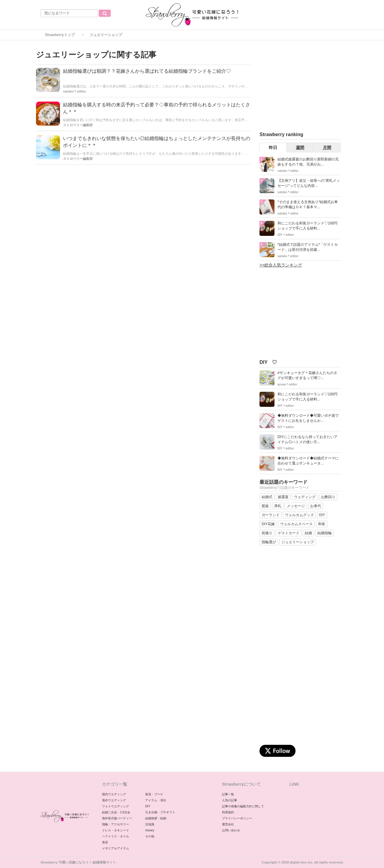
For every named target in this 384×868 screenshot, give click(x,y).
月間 (327, 148)
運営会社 (228, 824)
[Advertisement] (304, 87)
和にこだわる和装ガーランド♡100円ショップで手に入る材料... (307, 226)
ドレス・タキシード (115, 830)
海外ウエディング (114, 800)
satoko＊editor (75, 91)
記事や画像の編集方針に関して (243, 806)
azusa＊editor (287, 384)
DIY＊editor (286, 235)
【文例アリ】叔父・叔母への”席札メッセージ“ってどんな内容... (309, 183)
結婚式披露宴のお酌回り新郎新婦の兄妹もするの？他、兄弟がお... (308, 162)
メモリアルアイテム (115, 848)
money (150, 830)
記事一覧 (228, 794)
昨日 (273, 148)
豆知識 (150, 824)
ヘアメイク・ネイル (115, 836)
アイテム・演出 (156, 800)
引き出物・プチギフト (160, 812)
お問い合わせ (231, 830)
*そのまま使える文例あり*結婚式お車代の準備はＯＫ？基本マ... (308, 204)
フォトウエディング (115, 806)
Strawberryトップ (60, 35)
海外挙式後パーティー (117, 818)
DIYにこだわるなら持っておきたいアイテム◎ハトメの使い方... (307, 439)
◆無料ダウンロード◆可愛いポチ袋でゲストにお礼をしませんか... (308, 418)
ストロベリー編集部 (78, 125)
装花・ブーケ (154, 794)
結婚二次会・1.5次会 (116, 812)
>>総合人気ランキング (281, 265)
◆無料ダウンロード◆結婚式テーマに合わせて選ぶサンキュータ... (308, 461)
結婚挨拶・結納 (156, 818)
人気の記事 (229, 800)
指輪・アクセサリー (115, 824)
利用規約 (228, 812)
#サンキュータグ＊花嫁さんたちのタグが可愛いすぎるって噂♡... (307, 375)
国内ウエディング (114, 794)
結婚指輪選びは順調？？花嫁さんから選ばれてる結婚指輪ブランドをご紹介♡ (147, 71)
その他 (150, 836)
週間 (300, 148)
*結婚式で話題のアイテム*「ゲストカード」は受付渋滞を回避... (308, 247)
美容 (105, 842)
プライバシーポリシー (237, 818)
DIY (148, 806)
